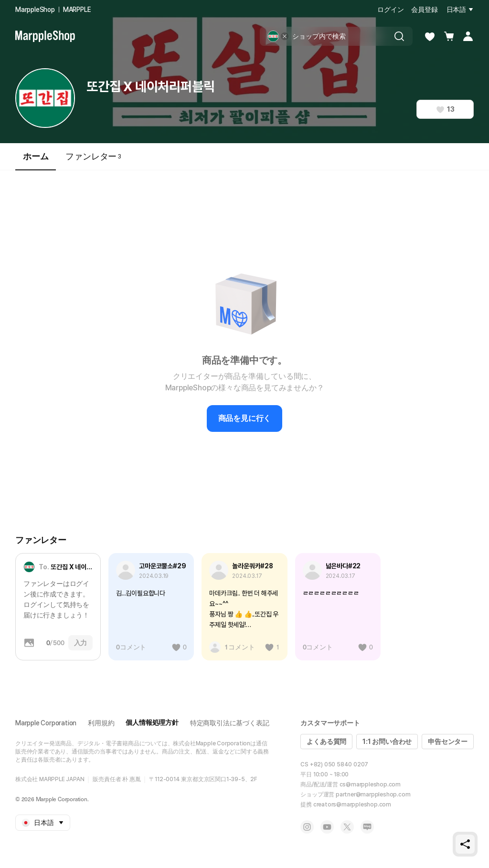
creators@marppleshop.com (352, 805)
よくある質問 (326, 742)
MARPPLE (77, 10)
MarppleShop (35, 10)
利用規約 (101, 723)
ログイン (390, 10)
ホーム (36, 161)
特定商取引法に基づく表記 (230, 723)
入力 (81, 643)
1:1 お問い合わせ (387, 742)
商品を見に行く (245, 418)
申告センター (448, 742)
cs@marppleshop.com (370, 784)
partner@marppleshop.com (373, 795)
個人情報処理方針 (152, 722)
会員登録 (424, 10)
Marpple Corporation (46, 723)
